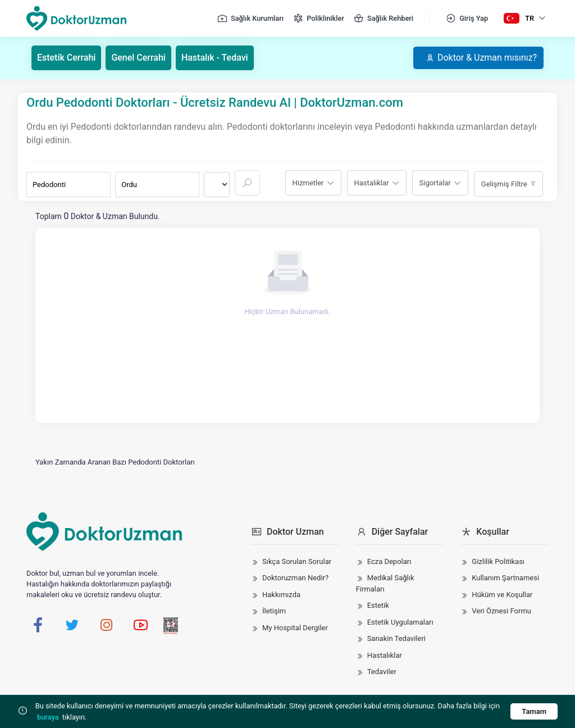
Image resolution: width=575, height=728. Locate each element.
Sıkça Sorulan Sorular (297, 561)
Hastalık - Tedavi (215, 58)
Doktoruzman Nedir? (295, 578)
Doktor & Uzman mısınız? (481, 58)
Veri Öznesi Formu (501, 611)
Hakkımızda (281, 595)
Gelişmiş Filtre (504, 184)
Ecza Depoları (389, 561)
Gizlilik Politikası (498, 561)
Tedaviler (382, 672)
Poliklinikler (318, 19)
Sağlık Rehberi (383, 19)
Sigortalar (435, 183)
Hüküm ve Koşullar (502, 595)
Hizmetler (308, 183)
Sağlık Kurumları (250, 19)
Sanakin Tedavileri (396, 638)
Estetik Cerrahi (67, 58)
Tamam (534, 711)
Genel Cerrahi (139, 58)
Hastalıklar (372, 183)
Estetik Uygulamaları (400, 622)
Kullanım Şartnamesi (505, 578)
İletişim (274, 611)
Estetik (378, 605)
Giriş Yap (467, 19)
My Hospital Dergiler (295, 628)
